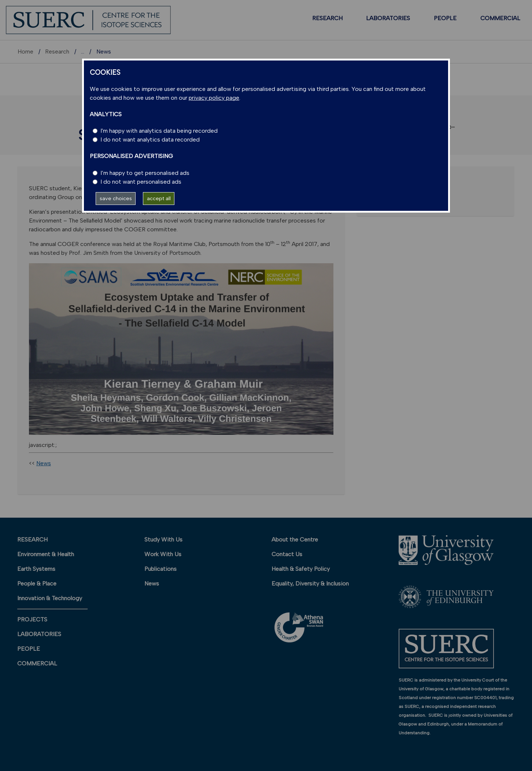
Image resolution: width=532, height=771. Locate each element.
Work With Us (163, 554)
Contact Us (287, 554)
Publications (160, 569)
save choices (116, 198)
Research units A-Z (106, 52)
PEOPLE (445, 18)
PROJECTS (32, 619)
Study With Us (163, 539)
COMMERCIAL (500, 18)
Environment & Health (46, 554)
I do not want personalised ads (141, 182)
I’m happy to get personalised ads (145, 173)
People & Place (37, 583)
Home (25, 52)
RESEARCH (327, 18)
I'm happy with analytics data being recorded (159, 131)
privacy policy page (214, 98)
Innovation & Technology (50, 598)
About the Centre (295, 539)
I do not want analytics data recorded (150, 139)
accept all (159, 198)
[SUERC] (88, 20)
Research (57, 52)
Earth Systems (36, 569)
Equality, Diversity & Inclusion (310, 583)
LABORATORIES (388, 18)
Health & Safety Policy (301, 569)
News (44, 463)
